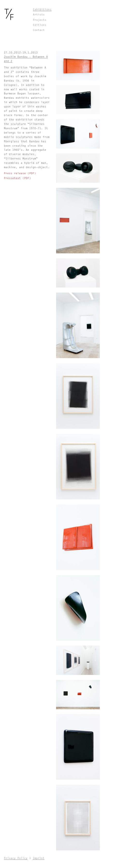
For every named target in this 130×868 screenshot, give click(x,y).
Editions (40, 25)
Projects (40, 20)
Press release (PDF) (20, 173)
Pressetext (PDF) (17, 178)
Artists (39, 15)
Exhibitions (42, 10)
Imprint (39, 858)
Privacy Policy (16, 858)
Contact (39, 30)
